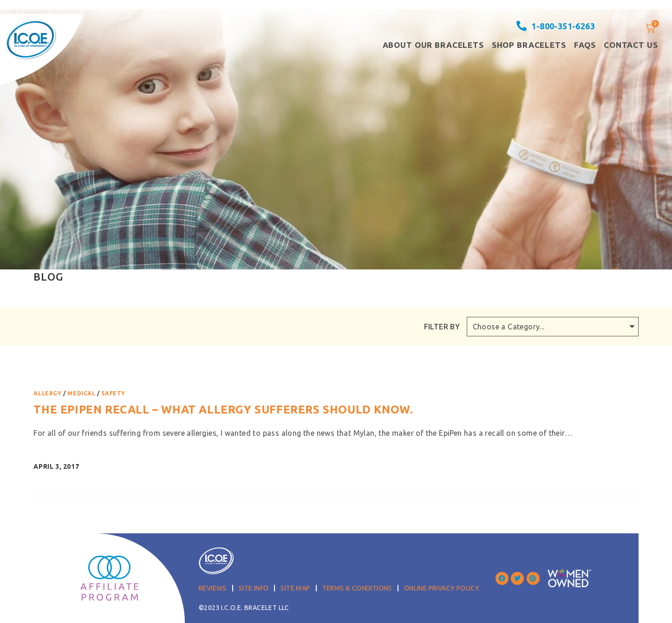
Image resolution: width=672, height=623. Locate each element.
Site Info (254, 588)
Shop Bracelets (529, 45)
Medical (81, 393)
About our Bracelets (433, 45)
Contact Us (631, 45)
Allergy (47, 393)
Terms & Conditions (357, 588)
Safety (113, 393)
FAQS (585, 45)
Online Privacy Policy (442, 588)
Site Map (295, 588)
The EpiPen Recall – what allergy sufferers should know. (223, 410)
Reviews (213, 588)
